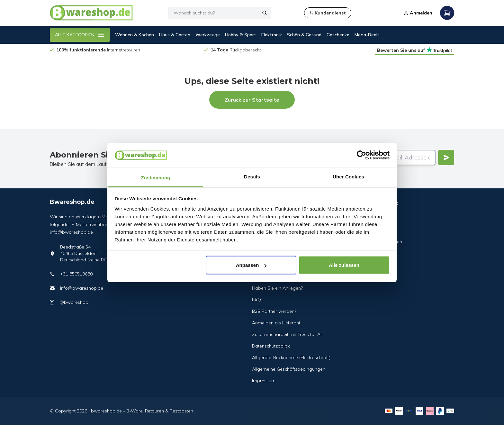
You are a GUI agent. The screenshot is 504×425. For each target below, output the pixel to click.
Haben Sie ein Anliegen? (277, 288)
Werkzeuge (208, 35)
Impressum (264, 381)
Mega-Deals (367, 35)
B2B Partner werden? (274, 311)
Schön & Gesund (304, 35)
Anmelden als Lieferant (276, 323)
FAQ (256, 300)
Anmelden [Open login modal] (418, 13)
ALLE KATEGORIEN (80, 35)
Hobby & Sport (241, 35)
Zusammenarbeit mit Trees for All (287, 334)
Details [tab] (252, 176)
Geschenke (338, 35)
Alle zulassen (344, 265)
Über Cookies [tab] (348, 176)
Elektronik (272, 35)
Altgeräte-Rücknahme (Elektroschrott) (291, 357)
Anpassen (251, 265)
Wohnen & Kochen (135, 35)
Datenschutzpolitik (271, 346)
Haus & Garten (175, 35)
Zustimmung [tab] (156, 177)
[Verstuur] (446, 158)
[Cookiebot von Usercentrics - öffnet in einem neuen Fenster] (361, 155)
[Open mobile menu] (447, 13)
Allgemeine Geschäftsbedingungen (289, 369)
